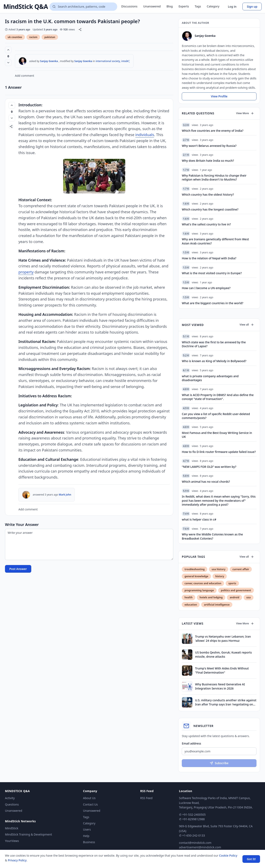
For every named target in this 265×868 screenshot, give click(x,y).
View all (247, 325)
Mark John (65, 495)
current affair (241, 569)
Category (213, 6)
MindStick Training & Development (28, 834)
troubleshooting (195, 569)
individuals (145, 135)
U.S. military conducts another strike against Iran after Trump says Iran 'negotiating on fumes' (226, 702)
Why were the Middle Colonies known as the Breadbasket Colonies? (212, 536)
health (189, 597)
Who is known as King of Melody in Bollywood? (214, 361)
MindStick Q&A (26, 7)
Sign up (252, 7)
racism (33, 37)
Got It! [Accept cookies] (251, 859)
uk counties (15, 37)
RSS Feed (146, 798)
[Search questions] (83, 7)
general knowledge (196, 576)
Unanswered (152, 6)
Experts (184, 6)
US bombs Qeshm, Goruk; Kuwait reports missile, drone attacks (223, 654)
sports (232, 583)
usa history (218, 569)
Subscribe (219, 763)
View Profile (219, 96)
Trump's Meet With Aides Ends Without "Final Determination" (222, 670)
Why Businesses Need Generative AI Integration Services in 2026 (220, 686)
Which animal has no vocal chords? (206, 482)
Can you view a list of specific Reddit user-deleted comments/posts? (216, 416)
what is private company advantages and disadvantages (210, 378)
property (26, 272)
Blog (170, 6)
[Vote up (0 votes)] (8, 50)
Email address (191, 743)
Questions (12, 804)
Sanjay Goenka (49, 61)
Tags (198, 6)
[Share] (80, 29)
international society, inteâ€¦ (113, 61)
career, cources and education (203, 583)
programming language (199, 590)
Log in (232, 7)
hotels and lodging (211, 597)
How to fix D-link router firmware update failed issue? (219, 452)
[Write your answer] (89, 544)
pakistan (50, 37)
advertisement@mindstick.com (200, 847)
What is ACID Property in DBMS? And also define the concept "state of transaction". (218, 397)
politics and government (236, 590)
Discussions (129, 6)
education (191, 605)
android (234, 597)
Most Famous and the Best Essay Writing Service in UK (217, 435)
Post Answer (18, 569)
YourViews (12, 841)
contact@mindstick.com (195, 843)
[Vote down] (8, 63)
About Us (89, 798)
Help (86, 836)
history (220, 576)
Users (87, 829)
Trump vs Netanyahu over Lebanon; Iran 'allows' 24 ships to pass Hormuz (223, 638)
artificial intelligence (217, 605)
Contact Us (90, 804)
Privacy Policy (17, 860)
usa (249, 597)
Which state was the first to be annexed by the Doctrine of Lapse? (214, 344)
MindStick (12, 828)
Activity (10, 798)
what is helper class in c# (199, 519)
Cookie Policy (228, 855)
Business (89, 842)
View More (245, 113)
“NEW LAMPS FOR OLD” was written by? (209, 467)
